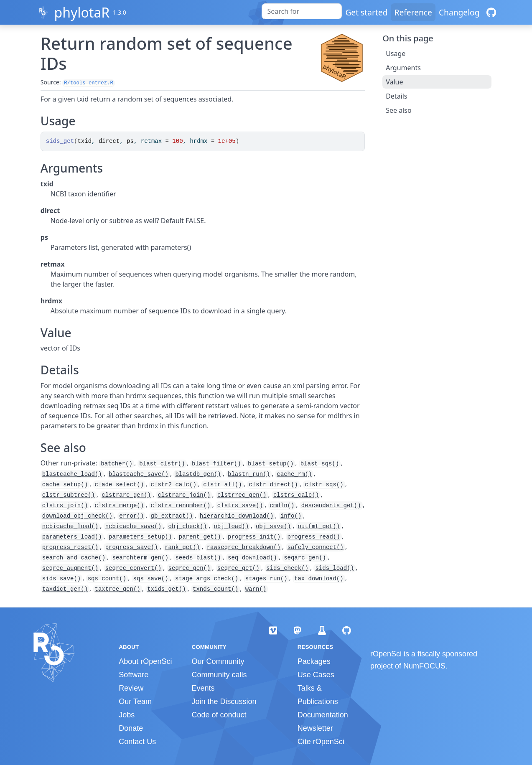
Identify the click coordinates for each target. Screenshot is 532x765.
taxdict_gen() (65, 589)
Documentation (323, 715)
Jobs (127, 715)
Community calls (219, 675)
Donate (131, 728)
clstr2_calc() (174, 485)
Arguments (403, 68)
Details (396, 96)
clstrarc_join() (184, 495)
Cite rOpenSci (321, 742)
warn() (256, 589)
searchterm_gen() (140, 558)
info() (291, 516)
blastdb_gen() (198, 474)
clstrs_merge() (120, 506)
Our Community (218, 661)
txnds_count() (215, 589)
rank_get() (182, 547)
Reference (413, 12)
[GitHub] (491, 12)
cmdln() (282, 506)
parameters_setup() (140, 537)
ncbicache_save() (133, 526)
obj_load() (231, 526)
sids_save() (61, 579)
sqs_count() (107, 579)
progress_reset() (70, 547)
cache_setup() (65, 485)
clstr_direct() (273, 485)
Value (394, 82)
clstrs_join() (65, 506)
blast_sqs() (320, 464)
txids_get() (166, 589)
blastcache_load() (72, 474)
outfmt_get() (319, 526)
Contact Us (137, 742)
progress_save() (132, 547)
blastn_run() (249, 474)
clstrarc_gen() (126, 495)
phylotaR (82, 12)
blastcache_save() (139, 474)
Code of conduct (219, 715)
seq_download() (252, 558)
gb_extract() (172, 516)
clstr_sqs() (324, 485)
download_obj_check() (77, 516)
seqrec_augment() (70, 568)
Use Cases (316, 675)
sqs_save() (151, 579)
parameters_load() (72, 537)
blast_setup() (271, 464)
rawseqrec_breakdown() (244, 547)
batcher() (117, 464)
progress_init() (254, 537)
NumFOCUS (424, 666)
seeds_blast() (198, 558)
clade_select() (120, 485)
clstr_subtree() (69, 495)
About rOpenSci (145, 661)
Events (203, 688)
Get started (366, 12)
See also (398, 110)
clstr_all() (222, 485)
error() (131, 516)
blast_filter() (216, 464)
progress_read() (314, 537)
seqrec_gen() (190, 568)
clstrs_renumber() (181, 506)
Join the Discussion (224, 701)
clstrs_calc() (296, 495)
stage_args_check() (207, 579)
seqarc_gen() (305, 558)
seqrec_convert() (133, 568)
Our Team (135, 701)
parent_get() (200, 537)
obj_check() (188, 526)
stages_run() (266, 579)
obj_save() (273, 526)
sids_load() (334, 568)
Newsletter (315, 728)
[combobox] (302, 11)
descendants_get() (331, 506)
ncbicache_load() (70, 526)
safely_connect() (316, 547)
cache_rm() (294, 474)
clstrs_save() (240, 506)
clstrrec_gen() (242, 495)
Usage (396, 53)
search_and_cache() (74, 558)
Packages (314, 661)
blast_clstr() (162, 464)
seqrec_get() (238, 568)
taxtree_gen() (118, 589)
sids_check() (287, 568)
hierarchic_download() (237, 516)
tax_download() (319, 579)
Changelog (459, 12)
